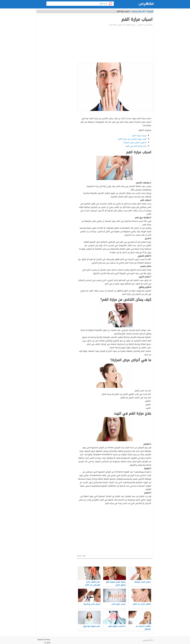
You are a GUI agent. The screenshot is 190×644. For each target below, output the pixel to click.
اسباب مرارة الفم (139, 136)
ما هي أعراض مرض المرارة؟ (135, 142)
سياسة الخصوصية (44, 639)
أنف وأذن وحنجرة (138, 11)
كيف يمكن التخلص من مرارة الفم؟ (132, 139)
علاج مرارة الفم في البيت (136, 146)
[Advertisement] (115, 44)
